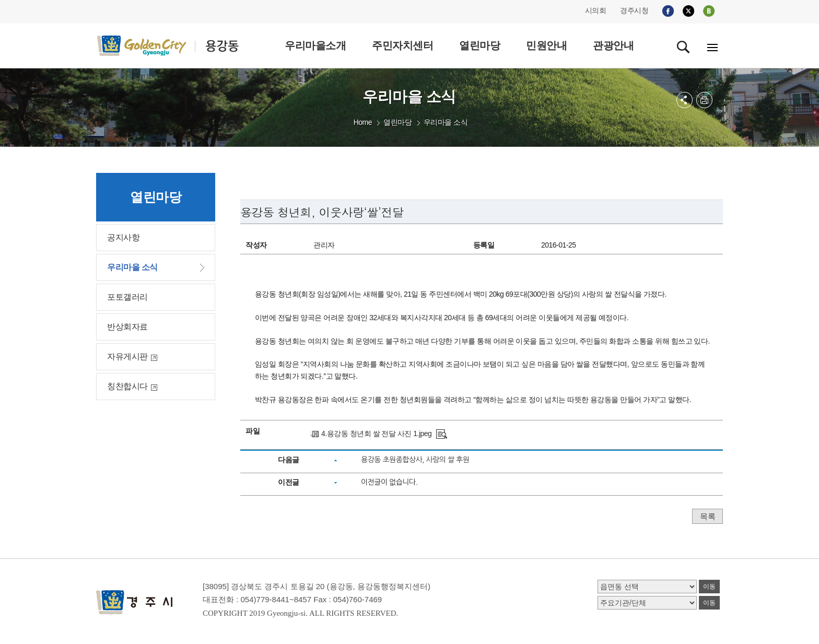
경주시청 (634, 10)
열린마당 (397, 122)
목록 (707, 516)
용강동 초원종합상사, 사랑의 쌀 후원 (415, 460)
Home (363, 122)
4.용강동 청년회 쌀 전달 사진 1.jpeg (376, 434)
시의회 (596, 10)
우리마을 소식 (446, 122)
